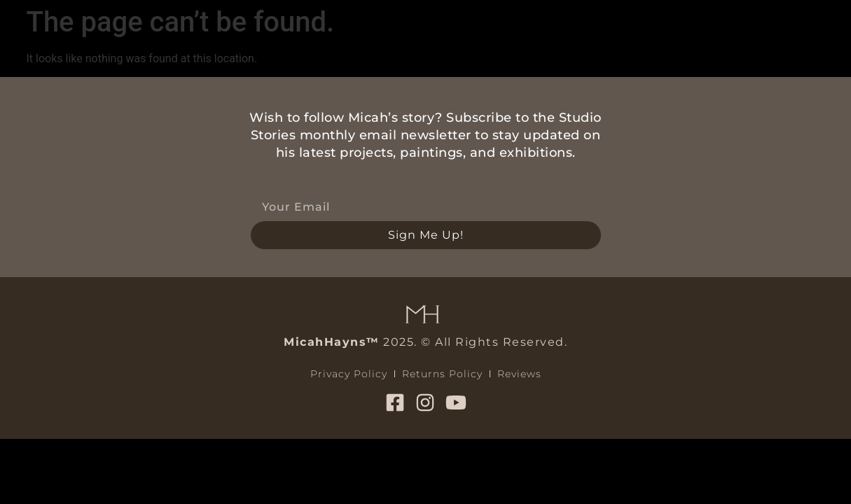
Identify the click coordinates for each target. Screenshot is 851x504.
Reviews (519, 374)
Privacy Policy (349, 374)
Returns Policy (442, 374)
